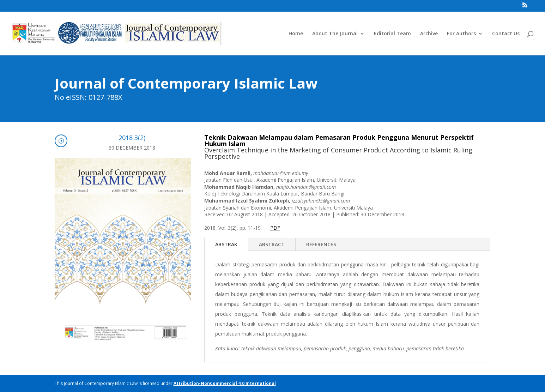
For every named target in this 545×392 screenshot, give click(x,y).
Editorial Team (392, 34)
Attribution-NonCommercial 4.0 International (225, 383)
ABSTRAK (226, 244)
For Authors (461, 34)
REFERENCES (321, 244)
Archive (429, 34)
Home (296, 34)
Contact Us (506, 34)
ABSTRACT (272, 244)
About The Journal (335, 34)
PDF (275, 228)
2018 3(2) (132, 138)
